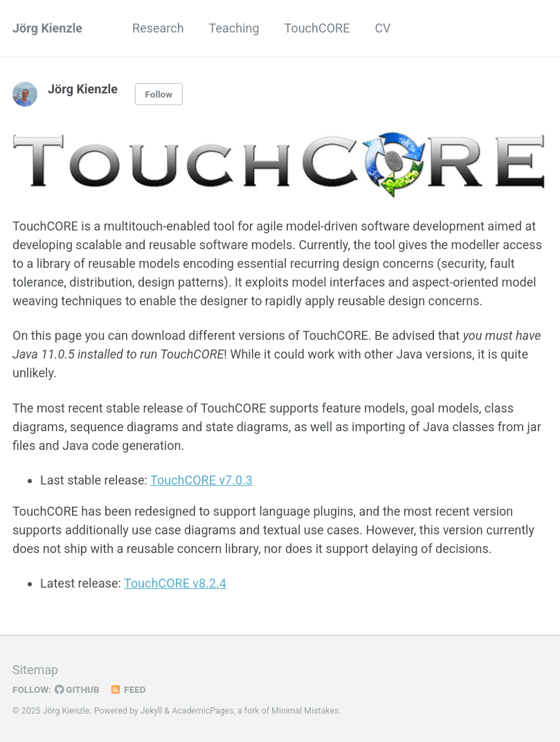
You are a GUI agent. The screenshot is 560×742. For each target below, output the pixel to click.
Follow (159, 94)
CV (382, 28)
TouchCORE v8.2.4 (175, 583)
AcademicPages (202, 711)
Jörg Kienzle (47, 28)
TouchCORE (317, 28)
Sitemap (35, 670)
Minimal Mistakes (305, 711)
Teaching (234, 28)
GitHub (77, 689)
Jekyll (152, 711)
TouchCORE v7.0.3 (201, 480)
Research (158, 28)
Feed (128, 689)
